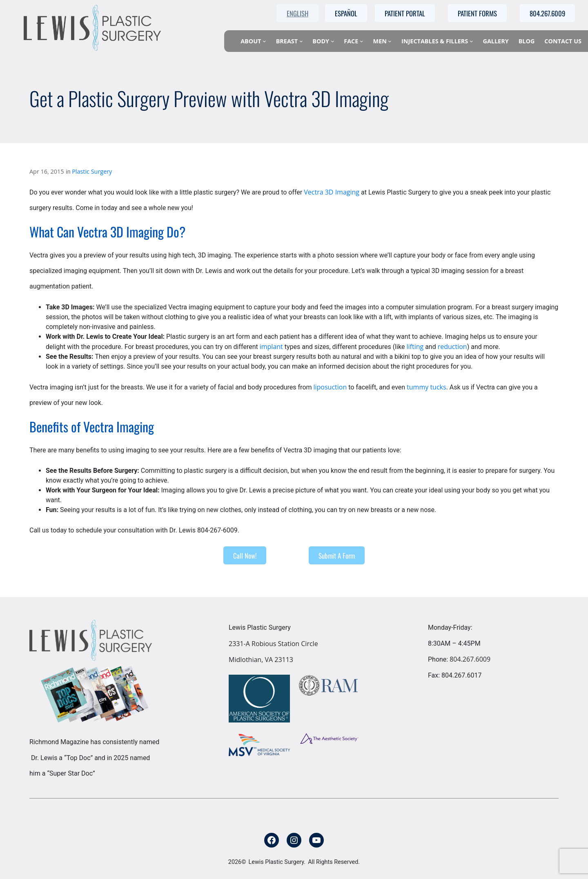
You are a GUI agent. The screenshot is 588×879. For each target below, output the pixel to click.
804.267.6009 (470, 659)
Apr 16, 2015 (47, 171)
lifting (415, 347)
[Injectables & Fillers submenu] (471, 41)
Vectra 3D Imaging (332, 192)
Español (346, 13)
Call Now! (245, 556)
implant (271, 347)
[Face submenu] (362, 41)
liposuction (330, 387)
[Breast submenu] (301, 41)
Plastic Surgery (92, 171)
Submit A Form (337, 556)
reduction (452, 347)
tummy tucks (427, 387)
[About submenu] (264, 41)
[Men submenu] (390, 41)
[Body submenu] (333, 41)
